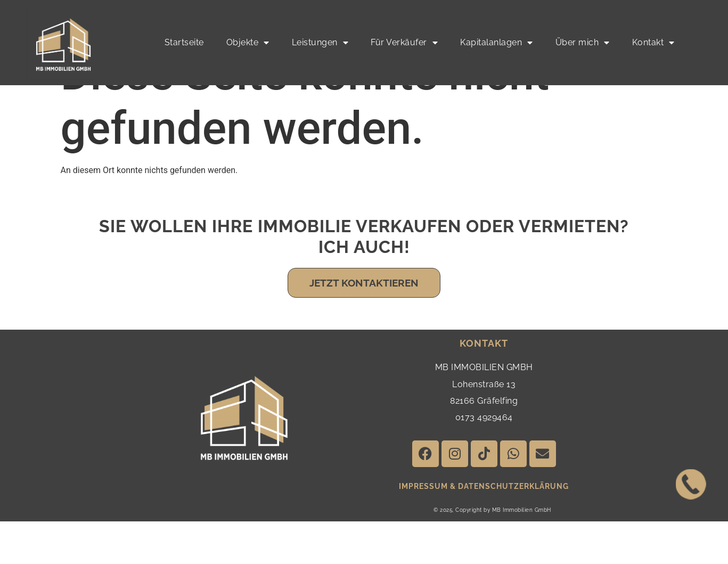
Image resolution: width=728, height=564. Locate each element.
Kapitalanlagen (497, 43)
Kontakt (653, 43)
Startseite (184, 42)
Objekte (248, 43)
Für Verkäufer (404, 43)
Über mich (583, 43)
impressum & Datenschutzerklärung (484, 529)
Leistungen (320, 43)
